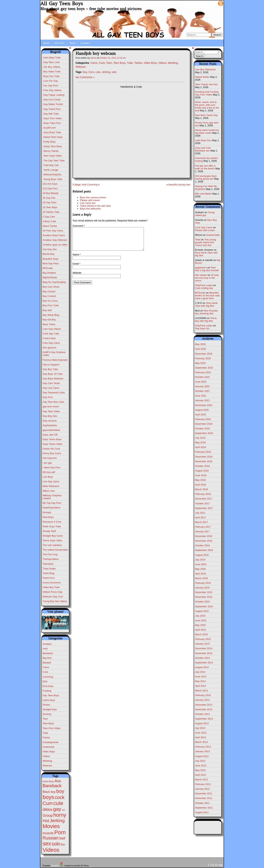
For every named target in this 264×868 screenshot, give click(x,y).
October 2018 (202, 466)
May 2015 (200, 625)
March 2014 (201, 691)
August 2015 (202, 611)
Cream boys (49, 338)
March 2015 (201, 634)
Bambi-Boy (49, 254)
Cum (91, 72)
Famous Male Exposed (55, 360)
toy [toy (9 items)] (63, 844)
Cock (45, 672)
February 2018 (203, 494)
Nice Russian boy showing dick (207, 312)
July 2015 (200, 616)
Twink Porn (49, 578)
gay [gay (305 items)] (57, 809)
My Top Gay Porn (52, 503)
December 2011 (204, 793)
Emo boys (48, 686)
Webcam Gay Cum (53, 597)
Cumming (48, 677)
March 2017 (201, 522)
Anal (45, 649)
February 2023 (203, 372)
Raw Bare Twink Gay (206, 115)
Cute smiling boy (204, 288)
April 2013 (201, 737)
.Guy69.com (49, 128)
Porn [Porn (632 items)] (60, 832)
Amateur (47, 644)
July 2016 (200, 560)
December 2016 (204, 536)
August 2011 (202, 812)
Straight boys (50, 709)
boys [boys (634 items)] (48, 797)
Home (46, 43)
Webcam (47, 766)
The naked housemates (55, 550)
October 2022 (202, 377)
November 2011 (204, 798)
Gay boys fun (202, 328)
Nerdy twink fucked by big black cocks (207, 131)
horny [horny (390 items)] (60, 815)
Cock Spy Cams (204, 227)
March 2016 (201, 578)
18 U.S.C (59, 43)
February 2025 (203, 358)
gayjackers (201, 268)
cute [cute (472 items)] (58, 803)
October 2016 (202, 545)
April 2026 (201, 349)
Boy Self (47, 310)
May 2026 (200, 344)
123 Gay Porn (50, 188)
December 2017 (204, 499)
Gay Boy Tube (50, 369)
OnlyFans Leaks (204, 285)
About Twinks (50, 226)
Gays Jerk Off (50, 435)
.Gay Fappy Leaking (53, 95)
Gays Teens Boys (52, 439)
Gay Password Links (54, 393)
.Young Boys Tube (52, 179)
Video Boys (49, 752)
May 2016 (200, 569)
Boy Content (49, 296)
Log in (212, 3)
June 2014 (201, 677)
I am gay (47, 463)
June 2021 (201, 396)
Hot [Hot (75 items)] (46, 821)
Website (77, 277)
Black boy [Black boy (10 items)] (49, 792)
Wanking (47, 761)
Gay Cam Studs (51, 383)
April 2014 (201, 686)
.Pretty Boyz (49, 142)
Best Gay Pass (51, 263)
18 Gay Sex (49, 198)
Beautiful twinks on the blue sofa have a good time (207, 296)
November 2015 (204, 597)
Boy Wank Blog (51, 315)
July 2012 (200, 761)
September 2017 (204, 508)
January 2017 (202, 531)
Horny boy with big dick (206, 319)
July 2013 (200, 728)
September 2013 (204, 719)
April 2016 (201, 574)
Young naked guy (205, 214)
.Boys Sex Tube (51, 76)
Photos (46, 705)
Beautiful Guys (51, 259)
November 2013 (204, 709)
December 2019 (204, 424)
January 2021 (202, 400)
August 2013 (202, 723)
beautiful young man (179, 185)
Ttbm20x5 (48, 564)
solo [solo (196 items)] (56, 844)
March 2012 (201, 780)
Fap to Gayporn (51, 365)
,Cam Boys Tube (52, 58)
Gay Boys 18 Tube (53, 374)
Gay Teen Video (51, 411)
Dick (45, 681)
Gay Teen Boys (51, 695)
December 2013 (204, 705)
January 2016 (202, 588)
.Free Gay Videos (52, 90)
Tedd (198, 240)
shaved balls (213, 235)
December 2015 (204, 592)
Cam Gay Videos (52, 329)
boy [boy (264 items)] (60, 791)
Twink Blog (49, 573)
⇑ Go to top (215, 865)
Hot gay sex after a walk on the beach (205, 167)
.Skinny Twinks (51, 151)
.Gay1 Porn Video (52, 118)
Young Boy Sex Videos (55, 601)
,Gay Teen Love (51, 62)
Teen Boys (48, 723)
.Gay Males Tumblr (53, 104)
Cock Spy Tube (51, 334)
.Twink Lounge (50, 170)
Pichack (47, 512)
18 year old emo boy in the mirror (207, 278)
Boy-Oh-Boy (49, 320)
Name (77, 259)
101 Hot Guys (50, 184)
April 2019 (201, 447)
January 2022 (202, 386)
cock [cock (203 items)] (60, 797)
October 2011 (202, 803)
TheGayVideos (51, 559)
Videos (46, 756)
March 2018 (201, 489)
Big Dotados (49, 273)
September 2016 (204, 550)
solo (114, 72)
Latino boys (49, 700)
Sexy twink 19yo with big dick (206, 304)
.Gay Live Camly (52, 100)
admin (93, 58)
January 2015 (202, 644)
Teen (45, 719)
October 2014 (202, 658)
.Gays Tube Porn (52, 123)
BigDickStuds (50, 277)
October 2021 (202, 391)
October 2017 (202, 503)
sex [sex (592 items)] (47, 844)
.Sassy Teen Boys (52, 146)
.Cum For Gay (50, 81)
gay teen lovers (51, 406)
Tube (45, 733)
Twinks (46, 738)
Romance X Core (52, 522)
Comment (79, 226)
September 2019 (204, 433)
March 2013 (201, 742)
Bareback (48, 653)
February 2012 (203, 784)
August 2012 (202, 756)
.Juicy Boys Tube (52, 132)
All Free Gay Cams (53, 231)
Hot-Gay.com (50, 458)
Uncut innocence (52, 583)
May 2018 (200, 480)
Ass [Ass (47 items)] (58, 781)
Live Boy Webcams (205, 69)
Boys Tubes (49, 324)
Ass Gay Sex (50, 249)
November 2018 (204, 461)
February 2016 (203, 583)
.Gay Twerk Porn (52, 109)
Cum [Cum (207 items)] (48, 803)
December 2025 (204, 354)
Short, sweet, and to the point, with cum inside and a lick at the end (207, 106)
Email (76, 268)
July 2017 (200, 513)
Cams (46, 667)
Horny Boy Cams (52, 453)
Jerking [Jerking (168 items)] (57, 821)
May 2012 (200, 770)
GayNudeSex (50, 425)
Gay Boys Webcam (53, 379)
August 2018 (202, 471)
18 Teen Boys (50, 207)
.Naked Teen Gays (53, 137)
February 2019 (203, 452)
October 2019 (202, 428)
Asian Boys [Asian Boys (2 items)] (48, 781)
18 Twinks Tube (51, 212)
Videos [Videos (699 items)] (51, 850)
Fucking (47, 691)
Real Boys (48, 517)
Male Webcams (51, 486)
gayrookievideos (51, 430)
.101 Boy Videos (51, 67)
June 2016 (201, 564)
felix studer (201, 275)
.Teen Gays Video (52, 156)
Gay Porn (48, 397)
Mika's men (49, 491)
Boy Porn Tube (51, 305)
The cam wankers (52, 545)
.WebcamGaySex (52, 174)
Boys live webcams (90, 209)
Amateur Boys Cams (54, 235)
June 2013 (201, 733)
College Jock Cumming (85, 185)
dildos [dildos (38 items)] (48, 809)
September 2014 (204, 663)
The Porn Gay (50, 554)
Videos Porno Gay (52, 592)
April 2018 (201, 485)
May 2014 (200, 681)
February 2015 (203, 639)
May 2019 (200, 442)
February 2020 (203, 419)
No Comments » (85, 77)
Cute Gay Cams (51, 343)
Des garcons (49, 348)
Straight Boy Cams (53, 536)
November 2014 (204, 653)
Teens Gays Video (52, 540)
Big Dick (47, 658)
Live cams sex (88, 203)
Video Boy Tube (51, 587)
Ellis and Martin (203, 194)
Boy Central (49, 291)
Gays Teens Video (52, 444)
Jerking (106, 72)
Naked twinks (202, 77)
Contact (85, 43)
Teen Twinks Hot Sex (206, 84)
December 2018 (204, 457)
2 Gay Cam (49, 217)
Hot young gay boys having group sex (206, 177)
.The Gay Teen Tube (54, 160)
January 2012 (202, 789)
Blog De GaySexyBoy (54, 282)
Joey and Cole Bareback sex (203, 149)
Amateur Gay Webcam (55, 240)
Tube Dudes (49, 569)
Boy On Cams (50, 301)
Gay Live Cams (51, 388)
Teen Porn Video (52, 728)
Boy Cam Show (51, 287)
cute (98, 72)
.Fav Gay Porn (50, 86)
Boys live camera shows (93, 197)
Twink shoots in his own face (95, 206)
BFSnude (48, 268)
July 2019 (200, 438)
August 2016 (202, 555)
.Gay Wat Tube (51, 114)
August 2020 (202, 410)
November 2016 (204, 541)
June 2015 (201, 620)
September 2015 (204, 606)
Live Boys (48, 477)
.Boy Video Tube (52, 72)
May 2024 (200, 363)
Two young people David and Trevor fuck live (206, 242)
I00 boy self (49, 472)
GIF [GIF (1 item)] (64, 810)
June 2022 (201, 382)
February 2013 (203, 747)
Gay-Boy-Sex (50, 416)
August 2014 (202, 667)
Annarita (55, 866)
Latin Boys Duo (203, 140)
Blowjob (47, 663)
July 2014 (200, 672)
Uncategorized (50, 742)
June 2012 (201, 766)
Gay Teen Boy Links (53, 402)
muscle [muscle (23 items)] (48, 833)
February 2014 (203, 695)
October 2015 (202, 602)
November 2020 (204, 405)
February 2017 (203, 527)
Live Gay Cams (51, 481)
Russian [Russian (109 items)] (51, 838)
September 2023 (204, 368)
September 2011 (204, 808)
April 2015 (201, 630)
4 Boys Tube (49, 221)
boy (85, 72)
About (72, 43)
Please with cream (90, 200)
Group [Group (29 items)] (48, 815)
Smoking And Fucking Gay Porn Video (207, 93)
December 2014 (204, 648)
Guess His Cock (51, 449)
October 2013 (202, 714)
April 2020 (201, 415)
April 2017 (201, 517)
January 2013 (202, 751)
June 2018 (201, 475)
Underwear (49, 747)
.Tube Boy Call (51, 165)
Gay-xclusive (50, 421)
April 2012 (201, 775)
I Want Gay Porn (52, 467)
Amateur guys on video (55, 245)
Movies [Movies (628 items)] (51, 826)
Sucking (47, 714)
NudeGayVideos (51, 508)
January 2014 (202, 700)
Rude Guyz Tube (52, 526)
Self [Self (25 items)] (62, 838)
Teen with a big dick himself (207, 269)
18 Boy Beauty (51, 193)
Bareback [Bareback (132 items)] (52, 786)
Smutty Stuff (49, 531)
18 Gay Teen (49, 202)
